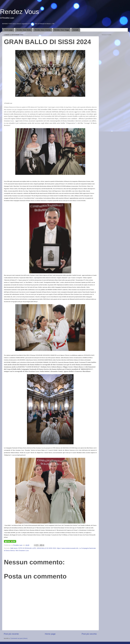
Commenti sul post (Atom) (19, 638)
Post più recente (11, 634)
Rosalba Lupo (18, 545)
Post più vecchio (89, 634)
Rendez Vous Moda (24, 30)
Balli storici (14, 548)
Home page (9, 30)
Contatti (76, 30)
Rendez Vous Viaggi (62, 30)
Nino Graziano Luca (22, 551)
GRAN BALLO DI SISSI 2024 (46, 548)
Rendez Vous (19, 12)
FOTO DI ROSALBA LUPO (27, 548)
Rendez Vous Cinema (43, 30)
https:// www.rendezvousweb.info (68, 548)
